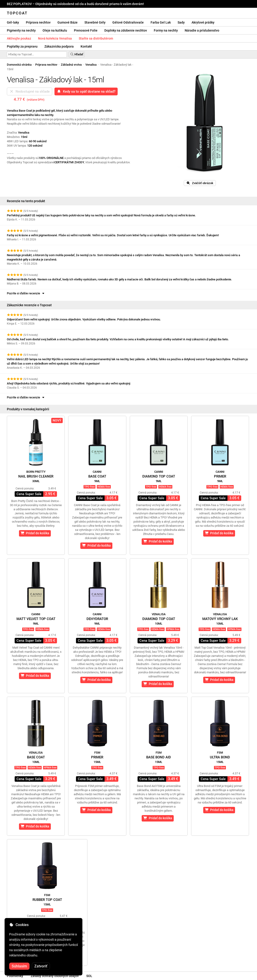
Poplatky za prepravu (22, 46)
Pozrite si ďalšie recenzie (26, 293)
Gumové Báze (68, 22)
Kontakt (86, 46)
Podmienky (15, 976)
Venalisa (91, 65)
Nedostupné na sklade (30, 91)
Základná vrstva (71, 65)
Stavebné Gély (95, 22)
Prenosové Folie (86, 30)
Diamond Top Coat (159, 476)
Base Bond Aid (159, 757)
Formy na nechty (166, 30)
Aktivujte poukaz (19, 38)
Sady (181, 22)
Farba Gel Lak (161, 22)
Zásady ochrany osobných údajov (55, 976)
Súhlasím (19, 966)
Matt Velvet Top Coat (36, 619)
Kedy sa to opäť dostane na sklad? (86, 91)
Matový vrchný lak (220, 619)
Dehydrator (97, 619)
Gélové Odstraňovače (128, 22)
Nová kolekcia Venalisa (55, 38)
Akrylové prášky (203, 22)
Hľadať (77, 54)
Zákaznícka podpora (59, 46)
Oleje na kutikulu (55, 30)
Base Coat (97, 476)
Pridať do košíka (35, 533)
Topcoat (17, 13)
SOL (89, 976)
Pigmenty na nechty (21, 30)
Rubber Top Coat (47, 900)
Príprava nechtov (38, 22)
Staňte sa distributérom (96, 38)
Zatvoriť (41, 966)
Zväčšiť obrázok (200, 183)
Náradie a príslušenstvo (202, 30)
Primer (220, 476)
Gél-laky (13, 22)
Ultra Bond (220, 757)
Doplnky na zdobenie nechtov (126, 30)
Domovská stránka (19, 65)
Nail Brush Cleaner (36, 476)
